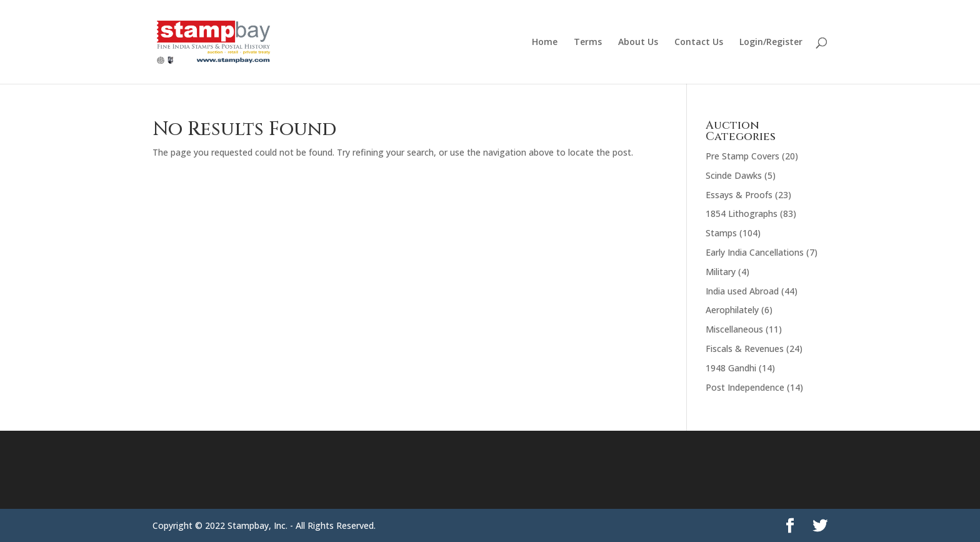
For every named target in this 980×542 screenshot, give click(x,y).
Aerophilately (732, 310)
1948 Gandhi (731, 368)
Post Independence (745, 387)
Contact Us (699, 43)
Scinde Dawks (734, 175)
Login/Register (771, 43)
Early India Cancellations (755, 252)
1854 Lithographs (742, 213)
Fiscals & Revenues (745, 349)
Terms (588, 43)
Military (721, 272)
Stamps (721, 233)
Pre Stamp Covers (742, 156)
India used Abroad (742, 291)
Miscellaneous (734, 329)
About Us (638, 43)
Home (545, 43)
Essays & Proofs (739, 195)
